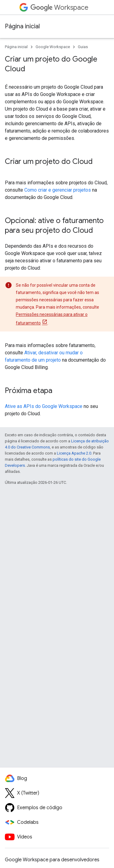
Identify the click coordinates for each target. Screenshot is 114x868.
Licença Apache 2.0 (74, 453)
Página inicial (22, 26)
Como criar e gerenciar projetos (58, 190)
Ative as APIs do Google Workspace (44, 406)
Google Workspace (53, 47)
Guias (83, 47)
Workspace (59, 7)
